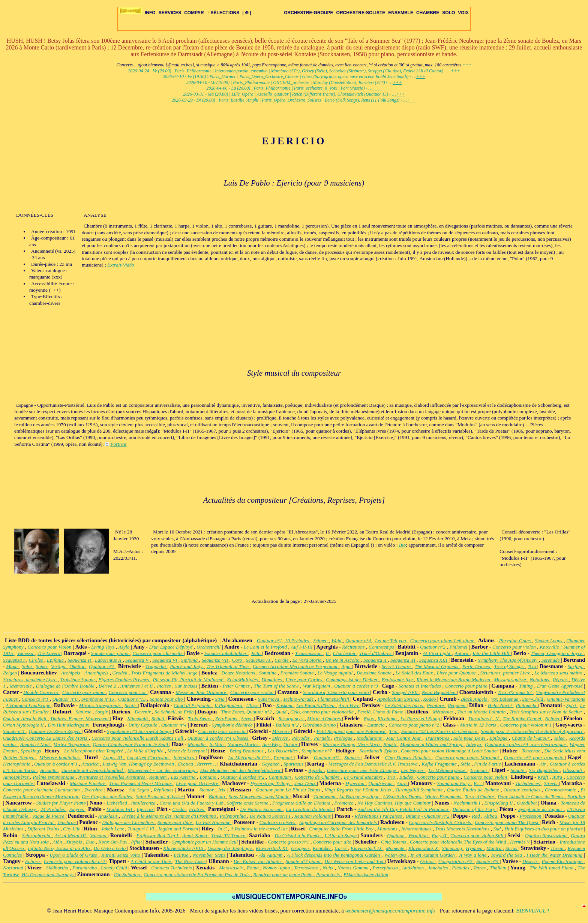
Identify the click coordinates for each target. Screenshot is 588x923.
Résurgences (291, 718)
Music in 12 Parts (479, 725)
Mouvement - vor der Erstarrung (162, 770)
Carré (341, 848)
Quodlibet (527, 803)
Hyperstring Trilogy (271, 783)
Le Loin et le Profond (266, 647)
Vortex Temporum (72, 744)
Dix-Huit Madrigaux (69, 725)
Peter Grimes (237, 686)
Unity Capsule (143, 725)
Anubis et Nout (36, 744)
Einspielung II (499, 803)
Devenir (143, 712)
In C (223, 829)
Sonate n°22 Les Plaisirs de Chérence (440, 731)
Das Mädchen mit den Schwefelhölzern (241, 770)
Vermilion (419, 835)
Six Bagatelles (544, 770)
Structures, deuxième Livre (30, 680)
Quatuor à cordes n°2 (243, 777)
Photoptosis (328, 874)
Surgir (102, 712)
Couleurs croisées (278, 822)
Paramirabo (85, 868)
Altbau (491, 816)
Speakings (31, 751)
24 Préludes (53, 809)
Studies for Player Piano (62, 803)
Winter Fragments (444, 796)
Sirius (512, 848)
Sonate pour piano (110, 653)
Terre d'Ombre (480, 796)
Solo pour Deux (470, 738)
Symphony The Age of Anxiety (508, 660)
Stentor (207, 790)
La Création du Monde (310, 809)
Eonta (253, 868)
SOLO (448, 13)
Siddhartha (58, 868)
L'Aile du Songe (341, 835)
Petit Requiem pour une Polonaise (352, 731)
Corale (282, 660)
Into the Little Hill (492, 653)
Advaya (474, 744)
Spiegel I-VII (406, 692)
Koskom (285, 705)
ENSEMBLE (401, 13)
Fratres (197, 809)
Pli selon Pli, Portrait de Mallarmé (189, 680)
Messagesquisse (511, 680)
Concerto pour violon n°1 (526, 725)
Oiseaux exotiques (523, 790)
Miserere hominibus (60, 757)
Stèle (466, 764)
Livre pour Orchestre (198, 783)
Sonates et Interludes (421, 686)
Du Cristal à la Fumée (298, 835)
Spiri (572, 705)
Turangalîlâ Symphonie (420, 790)
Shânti (158, 718)
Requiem (457, 705)
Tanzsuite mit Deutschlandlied (93, 770)
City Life (72, 829)
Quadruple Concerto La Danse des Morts (46, 738)
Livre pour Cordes (305, 680)
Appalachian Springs (399, 699)
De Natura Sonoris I (271, 816)
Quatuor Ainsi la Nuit (25, 718)
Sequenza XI (403, 660)
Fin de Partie (488, 764)
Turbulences (528, 783)
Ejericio (145, 809)
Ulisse (253, 705)
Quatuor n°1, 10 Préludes (284, 641)
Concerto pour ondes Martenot (468, 757)
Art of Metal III (71, 835)
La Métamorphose (448, 770)
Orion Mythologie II (24, 725)
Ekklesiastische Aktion (366, 874)
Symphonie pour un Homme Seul (206, 842)
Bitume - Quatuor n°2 (428, 816)
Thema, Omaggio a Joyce (557, 653)
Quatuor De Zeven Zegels (55, 731)
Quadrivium (381, 783)
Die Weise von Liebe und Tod (355, 861)
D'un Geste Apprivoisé (560, 686)
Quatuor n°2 (433, 647)
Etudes (407, 777)
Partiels (322, 738)
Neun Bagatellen (439, 692)
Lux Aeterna (184, 777)
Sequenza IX (259, 660)
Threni (558, 848)
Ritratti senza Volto (121, 855)
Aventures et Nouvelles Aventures (112, 777)
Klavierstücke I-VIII (184, 848)
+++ (467, 65)
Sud (497, 829)
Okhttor (78, 666)
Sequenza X (376, 660)
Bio (403, 545)
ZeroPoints (227, 718)
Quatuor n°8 (65, 699)
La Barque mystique (360, 796)
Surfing (576, 666)
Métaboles (444, 712)
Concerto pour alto (333, 842)
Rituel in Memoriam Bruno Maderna (454, 680)
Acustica (91, 764)
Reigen (11, 673)
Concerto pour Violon (50, 647)
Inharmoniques (417, 829)
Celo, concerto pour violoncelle (322, 712)
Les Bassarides (283, 751)
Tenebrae (532, 751)
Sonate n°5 (488, 861)
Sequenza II (80, 660)
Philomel (459, 647)
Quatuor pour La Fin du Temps (289, 790)
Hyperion (355, 783)
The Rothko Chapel (522, 718)
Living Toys (103, 647)
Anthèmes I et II (137, 686)
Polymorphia (233, 816)
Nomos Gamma (354, 868)
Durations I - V (484, 718)
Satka (42, 666)
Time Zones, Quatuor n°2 (247, 712)
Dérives (281, 738)
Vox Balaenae (505, 699)
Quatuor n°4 (359, 641)
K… (478, 783)
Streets (551, 783)
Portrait (118, 444)
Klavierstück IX (367, 848)
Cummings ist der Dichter (352, 680)
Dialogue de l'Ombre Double (66, 686)
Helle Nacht (501, 705)
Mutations (388, 829)
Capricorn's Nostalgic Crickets (440, 822)
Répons (561, 680)
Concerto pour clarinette (158, 653)
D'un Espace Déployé (171, 647)
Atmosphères (16, 777)
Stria (220, 699)
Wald (337, 641)
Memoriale (21, 686)
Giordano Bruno (320, 725)
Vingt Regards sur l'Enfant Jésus (359, 790)
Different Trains (44, 829)
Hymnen (475, 848)
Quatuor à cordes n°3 (357, 686)
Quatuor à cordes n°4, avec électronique (526, 744)
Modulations (370, 738)
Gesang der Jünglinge (230, 848)
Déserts (531, 861)
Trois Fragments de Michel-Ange (165, 673)
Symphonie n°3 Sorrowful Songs (140, 731)
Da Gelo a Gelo (110, 848)
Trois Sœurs (200, 718)
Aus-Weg (271, 744)
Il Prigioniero (229, 705)
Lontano (209, 777)
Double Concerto (41, 692)
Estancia (376, 725)
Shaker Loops (549, 641)
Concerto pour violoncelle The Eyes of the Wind (459, 842)
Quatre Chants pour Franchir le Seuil (131, 744)
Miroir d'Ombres (325, 718)
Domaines (272, 680)
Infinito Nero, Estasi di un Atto (59, 848)
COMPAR (194, 13)
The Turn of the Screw (277, 686)
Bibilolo (217, 796)
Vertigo (59, 666)
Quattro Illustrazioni (547, 835)
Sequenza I (15, 660)
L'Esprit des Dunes (403, 796)
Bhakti (390, 744)
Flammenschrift (334, 699)
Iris (223, 790)
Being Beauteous (247, 751)
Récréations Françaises (379, 816)
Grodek (121, 673)
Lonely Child (115, 868)
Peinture (436, 705)
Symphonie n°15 (98, 699)
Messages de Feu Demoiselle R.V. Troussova (374, 764)
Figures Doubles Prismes (124, 680)
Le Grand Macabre (364, 777)
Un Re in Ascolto (343, 660)
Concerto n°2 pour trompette (535, 757)
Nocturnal (14, 868)
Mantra (495, 848)
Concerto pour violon (515, 647)
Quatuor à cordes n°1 (56, 764)
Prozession (531, 816)
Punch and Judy (187, 666)
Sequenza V (137, 660)
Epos (369, 718)
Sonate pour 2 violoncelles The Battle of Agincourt (532, 731)
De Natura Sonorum (261, 809)
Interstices (184, 757)
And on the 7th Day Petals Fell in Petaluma (404, 809)
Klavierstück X (424, 848)
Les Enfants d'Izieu (316, 705)
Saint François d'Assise (160, 796)
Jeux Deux (306, 783)
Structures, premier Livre (506, 673)
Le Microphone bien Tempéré (94, 751)
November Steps (210, 855)
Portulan (576, 796)
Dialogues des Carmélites (128, 822)
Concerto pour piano (467, 686)
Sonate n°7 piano (304, 861)
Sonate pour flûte (175, 822)
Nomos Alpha (277, 868)
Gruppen (301, 848)
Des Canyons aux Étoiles (107, 796)
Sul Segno (140, 790)
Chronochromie (561, 790)
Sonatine (268, 673)
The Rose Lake (191, 861)
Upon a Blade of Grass (74, 855)
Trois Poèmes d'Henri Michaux (141, 783)
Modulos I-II (120, 809)
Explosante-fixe (398, 680)
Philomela (527, 705)
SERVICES (170, 13)
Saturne (84, 712)
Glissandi (573, 770)
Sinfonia (190, 660)
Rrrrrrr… (207, 764)
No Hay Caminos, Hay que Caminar (395, 803)
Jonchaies (439, 868)
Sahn (27, 666)
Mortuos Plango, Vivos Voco (352, 744)
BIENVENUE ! (532, 911)
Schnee (321, 641)
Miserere (282, 731)
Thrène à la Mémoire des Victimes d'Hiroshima (169, 816)
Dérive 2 (108, 686)
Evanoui (479, 770)
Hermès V (520, 842)
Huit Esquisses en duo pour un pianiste (544, 829)
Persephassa (386, 868)
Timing (527, 686)
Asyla (125, 647)
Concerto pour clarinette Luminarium (42, 790)
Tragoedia (157, 666)
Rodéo (430, 699)
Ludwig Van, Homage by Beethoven (139, 764)
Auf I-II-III (302, 647)
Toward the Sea (507, 855)
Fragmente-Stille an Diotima (302, 803)
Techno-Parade (299, 699)
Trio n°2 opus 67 (515, 692)
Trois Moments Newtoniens (463, 829)
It (328, 653)
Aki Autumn (271, 855)
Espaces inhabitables (226, 653)
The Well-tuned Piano (552, 868)
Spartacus (294, 764)
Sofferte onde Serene (248, 803)
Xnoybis (75, 842)
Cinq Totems (394, 842)
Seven (247, 718)
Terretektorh (307, 868)
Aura (558, 777)
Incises (165, 686)
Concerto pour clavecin (223, 731)
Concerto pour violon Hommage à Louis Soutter (450, 751)
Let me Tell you (391, 641)
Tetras (480, 868)
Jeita (256, 653)
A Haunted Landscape (28, 705)
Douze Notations (239, 673)
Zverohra (94, 790)
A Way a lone (473, 855)
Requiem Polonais (313, 816)
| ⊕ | (247, 13)
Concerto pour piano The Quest (507, 822)
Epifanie (56, 660)
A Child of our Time (151, 861)
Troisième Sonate (78, 680)
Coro (238, 660)
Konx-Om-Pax (113, 842)
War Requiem (317, 686)
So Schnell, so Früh (175, 712)
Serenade (551, 660)
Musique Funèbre (88, 783)
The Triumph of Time (228, 666)
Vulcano (99, 835)
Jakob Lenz (113, 829)
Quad (281, 712)
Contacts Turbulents (172, 868)
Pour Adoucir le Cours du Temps (531, 796)
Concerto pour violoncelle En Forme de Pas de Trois (197, 874)
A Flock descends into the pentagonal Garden (334, 855)
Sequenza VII (215, 660)
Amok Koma (195, 835)
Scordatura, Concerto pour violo (337, 692)
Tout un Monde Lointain (482, 712)
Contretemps (382, 647)
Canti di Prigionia (193, 705)
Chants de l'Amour (531, 738)
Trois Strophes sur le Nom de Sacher (547, 712)
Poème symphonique (54, 777)
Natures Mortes (243, 744)
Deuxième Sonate (375, 673)
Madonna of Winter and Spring (432, 744)
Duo (91, 842)
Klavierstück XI (272, 848)
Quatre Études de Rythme (474, 790)
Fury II (440, 835)
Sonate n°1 (15, 731)
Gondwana (325, 796)
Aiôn (58, 842)
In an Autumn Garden (433, 855)
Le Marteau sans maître (559, 673)
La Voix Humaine (214, 822)
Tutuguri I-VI (141, 829)
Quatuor (396, 835)
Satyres (77, 809)
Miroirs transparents (100, 705)
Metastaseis (232, 868)
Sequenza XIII (434, 660)
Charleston (345, 653)
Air (544, 764)
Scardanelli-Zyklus (379, 751)
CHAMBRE (428, 13)
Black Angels (475, 699)
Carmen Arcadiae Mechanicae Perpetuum (296, 666)
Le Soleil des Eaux (415, 673)
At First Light (437, 653)
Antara (462, 653)
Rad (476, 816)
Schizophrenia (37, 835)
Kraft (543, 777)
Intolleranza (144, 803)
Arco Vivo (349, 705)
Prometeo (344, 803)
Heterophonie (17, 764)
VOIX (463, 13)
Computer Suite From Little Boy (342, 829)
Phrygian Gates (516, 641)
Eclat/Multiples (243, 680)
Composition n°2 (456, 861)
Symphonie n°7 (318, 751)
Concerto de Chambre (318, 777)
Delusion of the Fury (475, 809)
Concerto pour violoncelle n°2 (75, 861)
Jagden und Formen (179, 829)
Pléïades (461, 868)
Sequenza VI (165, 660)
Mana (13, 666)
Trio (532, 666)
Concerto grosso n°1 (289, 842)
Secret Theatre (397, 666)
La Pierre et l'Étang (421, 718)
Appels (316, 770)
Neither (553, 718)
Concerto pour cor (128, 692)
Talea (560, 738)
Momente (396, 848)
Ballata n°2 (288, 725)
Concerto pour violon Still (478, 835)
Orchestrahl (209, 647)
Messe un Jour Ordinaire (202, 692)
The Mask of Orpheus (437, 666)
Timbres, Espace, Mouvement (80, 718)
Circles (36, 660)
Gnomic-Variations (566, 699)
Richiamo (388, 718)
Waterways (396, 855)
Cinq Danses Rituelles (409, 757)
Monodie (197, 744)
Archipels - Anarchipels (85, 673)
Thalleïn (499, 868)
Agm (346, 666)
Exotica (186, 764)
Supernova (269, 699)
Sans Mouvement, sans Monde (260, 796)
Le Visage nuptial (336, 673)
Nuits (329, 868)
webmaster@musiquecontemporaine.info (390, 911)
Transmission (309, 653)
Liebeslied (117, 803)
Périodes (302, 738)
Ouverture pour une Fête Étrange (362, 770)
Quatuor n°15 (132, 699)
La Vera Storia (308, 660)
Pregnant (284, 757)
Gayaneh (271, 764)
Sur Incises (187, 686)
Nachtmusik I (468, 803)
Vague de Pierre (49, 816)
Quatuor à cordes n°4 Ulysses (219, 738)
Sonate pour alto (167, 699)
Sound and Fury (454, 783)
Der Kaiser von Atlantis (258, 861)
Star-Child (533, 699)
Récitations (354, 647)
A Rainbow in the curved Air (260, 829)
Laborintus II (109, 660)
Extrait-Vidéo (121, 265)
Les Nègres (413, 770)
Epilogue (499, 738)
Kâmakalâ (138, 718)
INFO (150, 13)
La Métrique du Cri (249, 757)
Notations (540, 680)
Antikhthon (414, 868)
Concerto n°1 (35, 699)
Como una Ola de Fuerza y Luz (192, 803)
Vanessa (26, 653)
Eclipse (182, 855)
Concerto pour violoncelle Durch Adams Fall (138, 738)
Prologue (344, 738)
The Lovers (49, 653)
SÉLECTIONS (223, 13)
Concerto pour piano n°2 (414, 725)
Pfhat (137, 842)
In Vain (217, 744)
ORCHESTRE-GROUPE (308, 13)
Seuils (131, 705)
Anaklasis (109, 816)
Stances (353, 757)
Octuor (291, 744)
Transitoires (438, 738)
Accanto (49, 770)
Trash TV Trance (229, 835)
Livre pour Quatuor (457, 673)
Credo (179, 809)
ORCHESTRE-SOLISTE (361, 13)
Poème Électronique (563, 861)
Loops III (113, 757)
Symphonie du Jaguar (541, 809)
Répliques (164, 790)
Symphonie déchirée (233, 725)
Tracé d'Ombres (376, 653)
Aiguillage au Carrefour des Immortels (338, 822)
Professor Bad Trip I (158, 835)
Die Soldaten (128, 874)
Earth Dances (477, 666)
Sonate (518, 770)
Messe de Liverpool (188, 751)
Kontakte (322, 848)
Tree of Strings (509, 666)
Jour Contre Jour (404, 738)
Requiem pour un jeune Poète (283, 874)
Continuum (280, 777)
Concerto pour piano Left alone (443, 641)
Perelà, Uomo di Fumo (381, 712)
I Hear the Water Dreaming (555, 855)
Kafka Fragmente (440, 764)
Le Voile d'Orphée (146, 751)
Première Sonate (298, 673)
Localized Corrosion (148, 757)
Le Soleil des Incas (404, 705)
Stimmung (452, 848)
